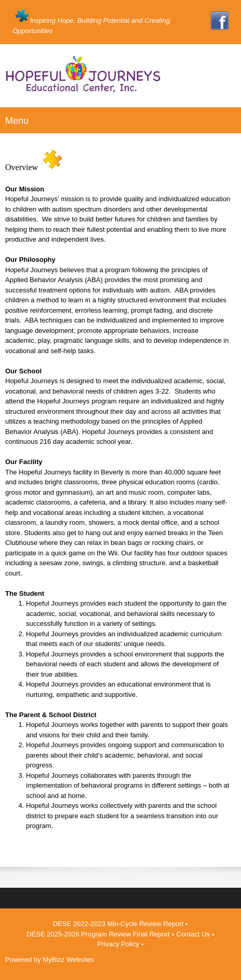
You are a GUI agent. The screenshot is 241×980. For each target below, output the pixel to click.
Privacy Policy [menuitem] (118, 944)
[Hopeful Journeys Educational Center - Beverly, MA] (120, 79)
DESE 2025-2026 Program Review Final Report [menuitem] (98, 934)
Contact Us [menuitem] (193, 934)
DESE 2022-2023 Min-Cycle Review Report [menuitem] (118, 924)
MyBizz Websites (68, 960)
